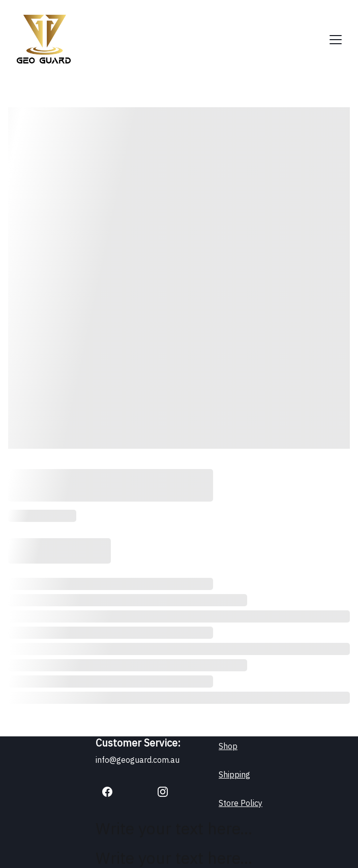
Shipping (234, 774)
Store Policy (241, 803)
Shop (228, 746)
